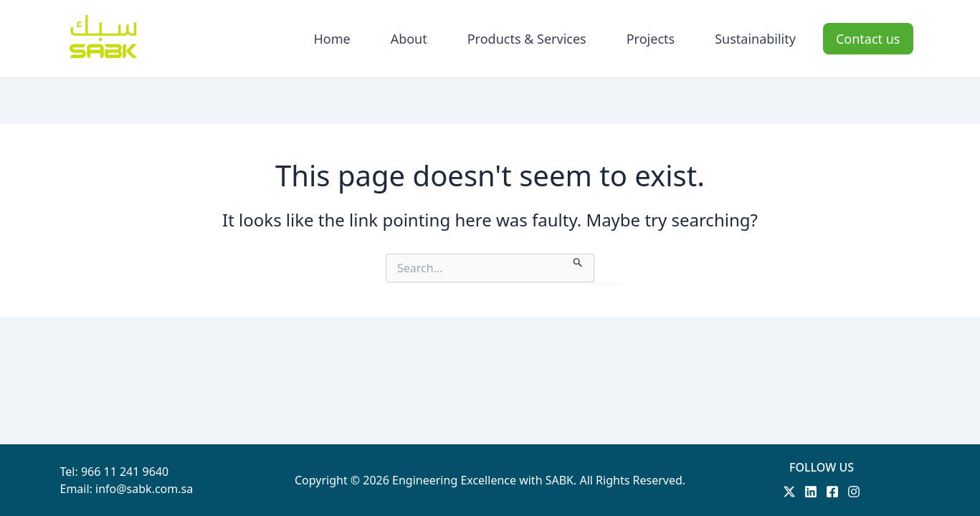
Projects (651, 39)
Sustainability (755, 39)
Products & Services (527, 39)
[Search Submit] (578, 261)
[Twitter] (789, 492)
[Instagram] (854, 492)
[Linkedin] (811, 492)
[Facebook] (832, 492)
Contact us (868, 39)
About (409, 39)
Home (332, 39)
